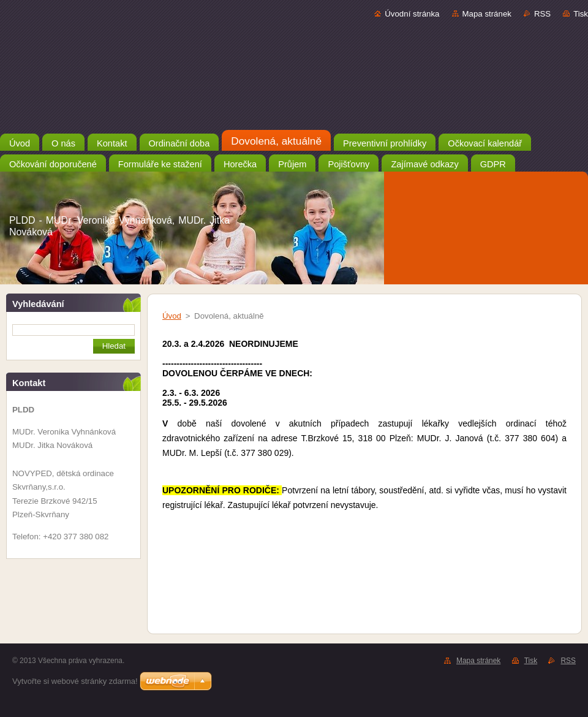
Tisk (581, 14)
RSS (542, 14)
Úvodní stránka (412, 14)
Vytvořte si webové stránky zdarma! (75, 681)
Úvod (172, 316)
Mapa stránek (487, 14)
